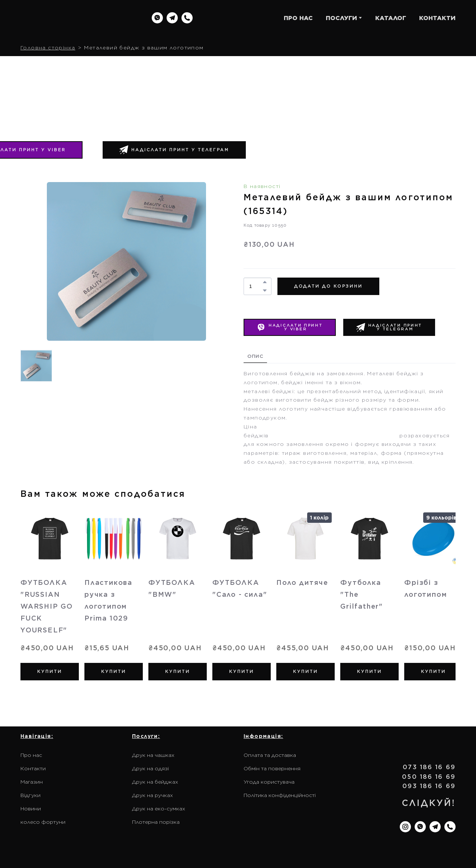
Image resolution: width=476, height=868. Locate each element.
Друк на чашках (153, 755)
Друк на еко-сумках (159, 809)
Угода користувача (269, 782)
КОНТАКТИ (437, 18)
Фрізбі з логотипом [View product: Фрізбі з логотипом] (426, 588)
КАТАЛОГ (391, 18)
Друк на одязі (150, 768)
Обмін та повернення (272, 768)
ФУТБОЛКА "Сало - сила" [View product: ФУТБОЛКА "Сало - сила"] (240, 588)
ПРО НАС (298, 18)
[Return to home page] (68, 18)
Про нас (31, 755)
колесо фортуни (43, 822)
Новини (31, 809)
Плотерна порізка (156, 822)
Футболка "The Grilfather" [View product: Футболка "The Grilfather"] (362, 594)
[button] (157, 18)
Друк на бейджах (155, 782)
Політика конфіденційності (280, 795)
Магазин (32, 782)
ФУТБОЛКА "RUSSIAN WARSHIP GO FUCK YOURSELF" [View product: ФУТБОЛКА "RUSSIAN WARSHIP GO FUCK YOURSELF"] (47, 606)
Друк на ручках (152, 795)
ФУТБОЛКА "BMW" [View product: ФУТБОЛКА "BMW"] (172, 588)
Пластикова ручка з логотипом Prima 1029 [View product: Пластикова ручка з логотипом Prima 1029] (108, 600)
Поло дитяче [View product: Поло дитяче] (302, 582)
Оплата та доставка (270, 755)
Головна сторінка (48, 48)
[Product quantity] (256, 286)
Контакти (33, 768)
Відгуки (30, 795)
